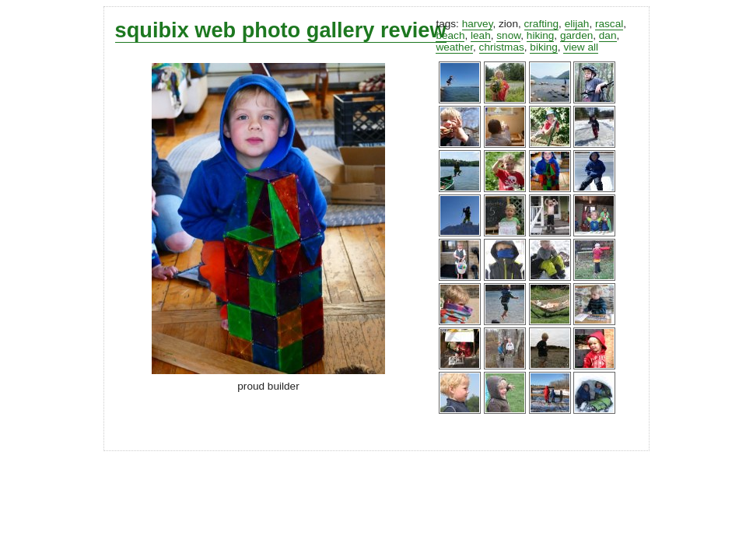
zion (508, 24)
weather (454, 47)
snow (508, 35)
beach (450, 35)
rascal (609, 24)
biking (544, 47)
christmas (502, 47)
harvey (478, 24)
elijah (577, 24)
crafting (542, 24)
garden (576, 35)
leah (481, 35)
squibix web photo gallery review (281, 30)
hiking (541, 35)
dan (608, 35)
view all (581, 47)
